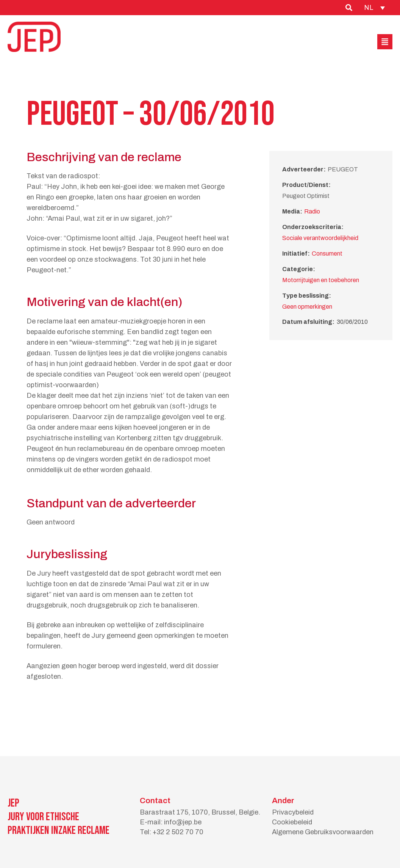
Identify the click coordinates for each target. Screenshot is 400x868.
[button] (385, 42)
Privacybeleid (293, 812)
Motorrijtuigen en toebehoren (321, 280)
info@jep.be (183, 822)
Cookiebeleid (292, 822)
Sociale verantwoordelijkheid (320, 238)
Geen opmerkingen (307, 307)
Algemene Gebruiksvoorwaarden (323, 832)
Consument (327, 253)
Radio (312, 211)
